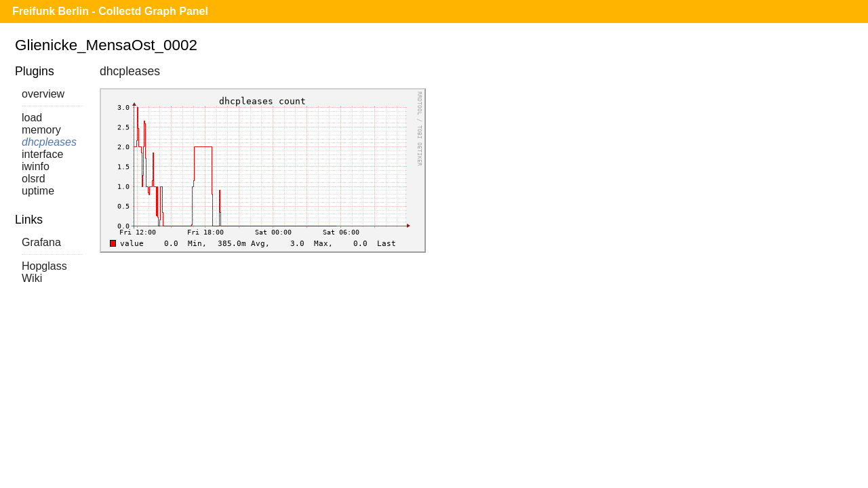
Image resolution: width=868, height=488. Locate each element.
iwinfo (36, 166)
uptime (38, 191)
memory (41, 130)
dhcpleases (49, 142)
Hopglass (44, 266)
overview (43, 94)
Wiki (32, 278)
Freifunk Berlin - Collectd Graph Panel (110, 11)
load (32, 118)
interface (42, 154)
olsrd (34, 179)
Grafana (41, 242)
